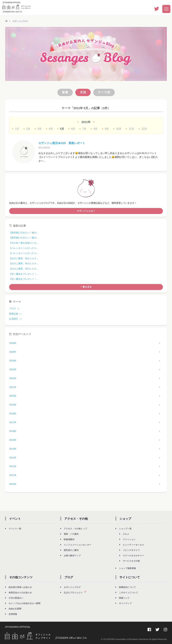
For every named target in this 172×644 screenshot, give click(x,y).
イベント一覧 (13, 528)
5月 (61, 129)
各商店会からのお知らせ (19, 592)
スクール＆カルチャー (132, 555)
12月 (143, 129)
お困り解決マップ (71, 555)
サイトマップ (124, 603)
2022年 (13, 378)
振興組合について (126, 587)
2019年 (13, 404)
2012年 (13, 466)
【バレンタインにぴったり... (24, 248)
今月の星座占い (14, 598)
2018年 (13, 413)
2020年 (13, 396)
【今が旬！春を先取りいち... (24, 243)
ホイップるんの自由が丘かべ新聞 (23, 603)
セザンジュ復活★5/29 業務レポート (63, 143)
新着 (65, 92)
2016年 (13, 431)
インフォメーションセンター (76, 544)
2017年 (13, 422)
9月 (106, 129)
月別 (83, 92)
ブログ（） (15, 308)
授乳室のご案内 (69, 550)
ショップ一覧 (124, 528)
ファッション (127, 539)
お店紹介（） (16, 319)
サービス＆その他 (130, 561)
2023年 (13, 369)
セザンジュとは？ (86, 211)
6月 (72, 129)
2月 (27, 129)
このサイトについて (127, 592)
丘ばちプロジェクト (75, 592)
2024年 (13, 360)
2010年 (13, 484)
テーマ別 (104, 92)
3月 (38, 129)
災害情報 (11, 614)
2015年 (13, 440)
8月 (94, 129)
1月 (16, 129)
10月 (117, 129)
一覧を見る (86, 287)
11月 (130, 129)
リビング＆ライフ (130, 550)
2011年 (13, 475)
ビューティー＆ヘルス (132, 544)
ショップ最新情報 (126, 568)
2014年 (13, 448)
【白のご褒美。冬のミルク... (24, 258)
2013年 (13, 457)
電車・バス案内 (69, 534)
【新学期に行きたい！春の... (24, 232)
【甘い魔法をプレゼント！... (24, 274)
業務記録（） (16, 314)
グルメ (124, 534)
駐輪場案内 (67, 539)
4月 (50, 129)
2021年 (13, 387)
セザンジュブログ (71, 587)
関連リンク (123, 598)
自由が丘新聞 (13, 608)
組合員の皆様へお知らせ (19, 587)
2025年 (13, 352)
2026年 (13, 343)
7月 (83, 129)
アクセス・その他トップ (74, 528)
